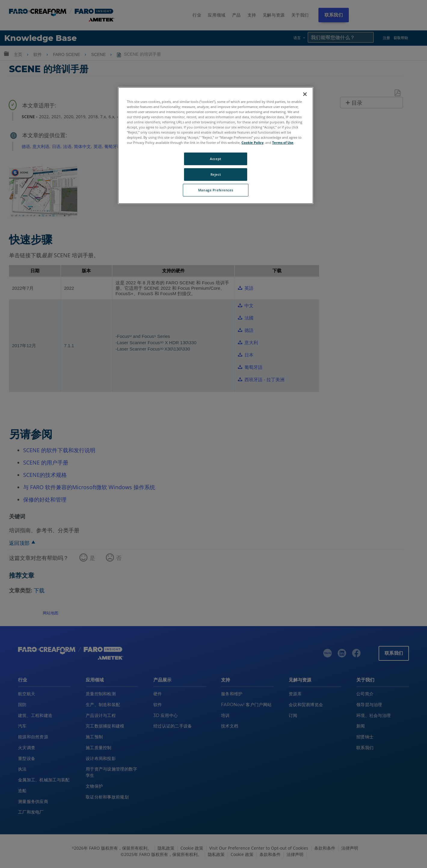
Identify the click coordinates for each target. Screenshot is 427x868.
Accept (215, 159)
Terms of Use (283, 142)
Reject (216, 174)
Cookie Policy (252, 142)
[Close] (305, 94)
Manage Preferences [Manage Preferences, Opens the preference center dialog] (216, 190)
